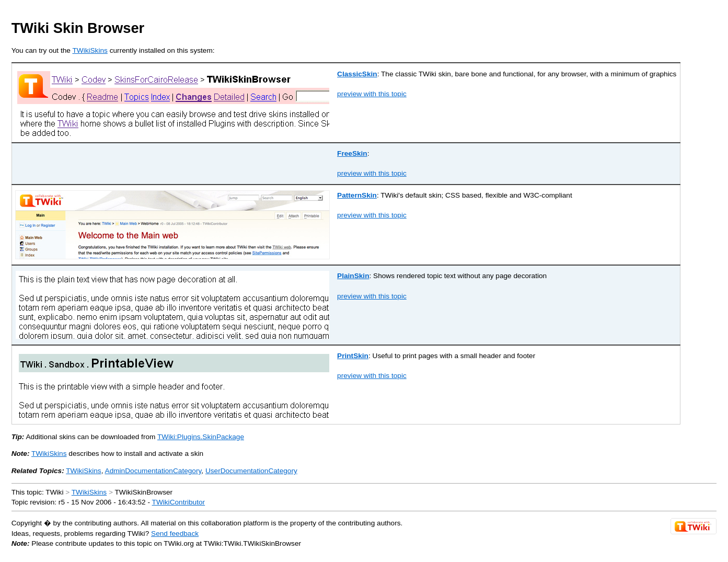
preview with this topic (372, 94)
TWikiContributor (179, 502)
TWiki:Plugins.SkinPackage (201, 437)
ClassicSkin (357, 74)
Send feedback (175, 534)
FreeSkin (352, 153)
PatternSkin (357, 195)
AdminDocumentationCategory (153, 471)
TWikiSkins (90, 50)
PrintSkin (353, 356)
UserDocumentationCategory (251, 471)
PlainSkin (353, 276)
